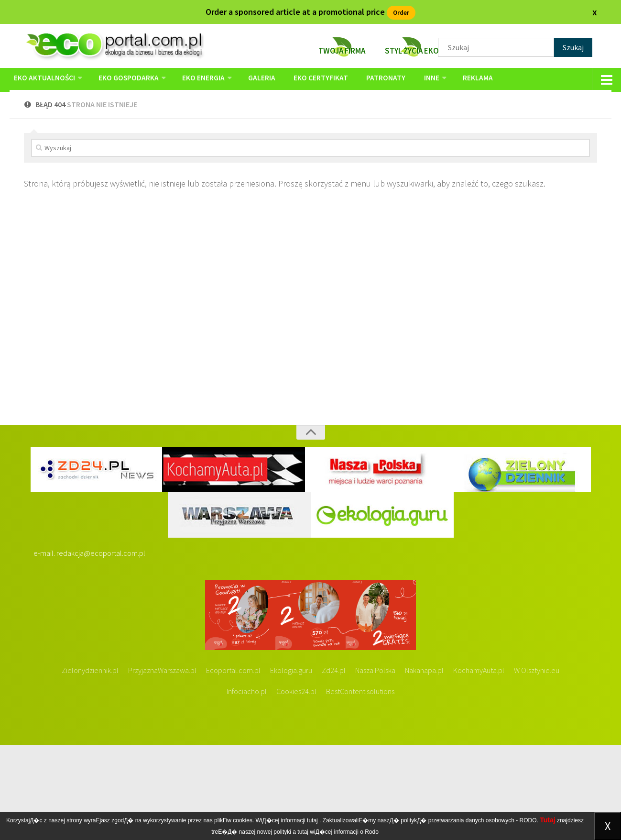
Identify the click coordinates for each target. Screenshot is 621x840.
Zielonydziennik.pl (90, 765)
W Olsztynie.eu (537, 765)
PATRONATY (367, 80)
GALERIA (253, 80)
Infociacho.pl (247, 786)
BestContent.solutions (360, 786)
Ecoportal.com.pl (233, 765)
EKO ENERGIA (198, 80)
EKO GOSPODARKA (126, 80)
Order (401, 12)
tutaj (312, 820)
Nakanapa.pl (424, 765)
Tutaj (547, 820)
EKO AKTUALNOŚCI (45, 80)
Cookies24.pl (296, 786)
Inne (408, 80)
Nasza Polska (375, 765)
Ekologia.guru (291, 765)
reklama (451, 80)
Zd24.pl (334, 765)
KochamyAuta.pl (479, 765)
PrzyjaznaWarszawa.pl (162, 765)
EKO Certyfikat (307, 80)
